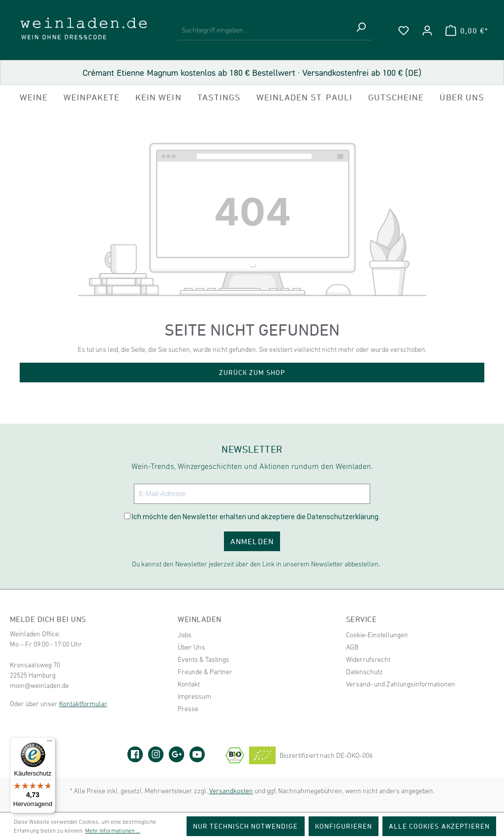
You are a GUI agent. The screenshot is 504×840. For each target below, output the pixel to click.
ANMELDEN (252, 541)
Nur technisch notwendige (246, 826)
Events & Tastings (204, 659)
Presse (188, 709)
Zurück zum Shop (252, 372)
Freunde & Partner (205, 672)
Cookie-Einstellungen (377, 635)
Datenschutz (364, 672)
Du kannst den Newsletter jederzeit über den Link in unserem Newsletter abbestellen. (256, 564)
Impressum (194, 696)
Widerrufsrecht (368, 659)
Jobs (185, 635)
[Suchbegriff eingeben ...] (264, 31)
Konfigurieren (344, 826)
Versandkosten (231, 791)
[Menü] (50, 743)
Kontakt (189, 684)
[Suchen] (361, 31)
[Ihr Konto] (427, 31)
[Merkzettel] (404, 31)
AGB (352, 647)
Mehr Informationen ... (113, 831)
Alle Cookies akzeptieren (439, 826)
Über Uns (191, 647)
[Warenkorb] (467, 31)
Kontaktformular (83, 704)
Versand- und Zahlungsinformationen (401, 684)
